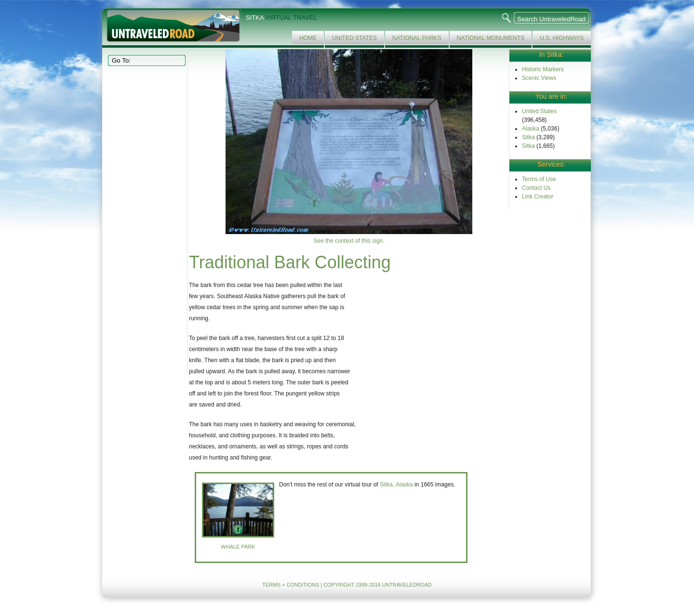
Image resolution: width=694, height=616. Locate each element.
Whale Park (238, 547)
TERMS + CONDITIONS (291, 585)
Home (308, 38)
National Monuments (491, 38)
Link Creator (538, 197)
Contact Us (536, 188)
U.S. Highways (562, 38)
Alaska (531, 129)
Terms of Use (539, 179)
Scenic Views (539, 78)
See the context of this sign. (349, 241)
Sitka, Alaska (396, 485)
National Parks (417, 38)
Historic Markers (543, 69)
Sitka (528, 137)
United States (354, 38)
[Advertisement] (146, 219)
